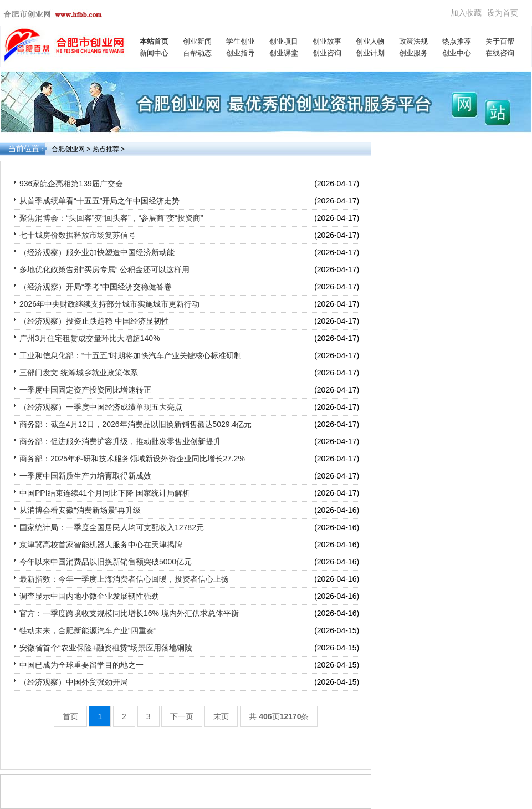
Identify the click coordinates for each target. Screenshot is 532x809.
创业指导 (241, 53)
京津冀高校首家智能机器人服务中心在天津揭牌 (101, 545)
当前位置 (24, 149)
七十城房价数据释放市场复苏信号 (78, 235)
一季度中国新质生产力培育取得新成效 (85, 476)
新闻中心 (154, 53)
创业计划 (370, 53)
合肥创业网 (68, 149)
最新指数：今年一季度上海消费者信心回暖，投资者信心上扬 (124, 579)
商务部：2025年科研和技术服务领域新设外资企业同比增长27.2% (132, 459)
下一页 (182, 716)
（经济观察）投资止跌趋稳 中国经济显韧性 (94, 321)
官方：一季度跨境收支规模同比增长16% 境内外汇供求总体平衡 (129, 613)
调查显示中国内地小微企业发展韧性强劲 (89, 596)
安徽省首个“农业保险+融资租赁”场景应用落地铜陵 (106, 648)
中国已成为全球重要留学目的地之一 (81, 665)
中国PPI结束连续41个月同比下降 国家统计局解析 (105, 493)
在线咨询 (500, 53)
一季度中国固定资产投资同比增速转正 (85, 390)
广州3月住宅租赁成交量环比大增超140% (90, 338)
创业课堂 (284, 53)
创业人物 (370, 41)
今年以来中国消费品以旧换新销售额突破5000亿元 (106, 562)
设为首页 (503, 13)
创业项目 (284, 41)
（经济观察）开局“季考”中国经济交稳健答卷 (96, 287)
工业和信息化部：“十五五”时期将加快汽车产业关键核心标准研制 (131, 355)
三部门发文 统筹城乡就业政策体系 (79, 373)
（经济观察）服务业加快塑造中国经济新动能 (97, 252)
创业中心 (457, 53)
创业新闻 (197, 41)
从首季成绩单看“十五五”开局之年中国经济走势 (99, 201)
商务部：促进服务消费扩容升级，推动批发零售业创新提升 (120, 441)
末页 (221, 716)
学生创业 (241, 41)
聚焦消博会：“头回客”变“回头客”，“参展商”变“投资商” (111, 218)
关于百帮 (500, 41)
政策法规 (413, 41)
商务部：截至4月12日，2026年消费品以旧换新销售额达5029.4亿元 (135, 424)
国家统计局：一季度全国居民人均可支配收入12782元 (112, 527)
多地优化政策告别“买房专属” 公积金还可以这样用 (104, 269)
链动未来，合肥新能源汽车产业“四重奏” (88, 630)
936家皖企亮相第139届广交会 (71, 184)
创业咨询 (327, 53)
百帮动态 (197, 53)
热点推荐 (457, 41)
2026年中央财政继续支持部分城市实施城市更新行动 (109, 304)
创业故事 (327, 41)
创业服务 (413, 53)
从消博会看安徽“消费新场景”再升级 (80, 510)
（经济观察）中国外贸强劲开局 (74, 682)
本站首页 (154, 41)
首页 (70, 716)
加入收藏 (466, 13)
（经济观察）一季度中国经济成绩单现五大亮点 (101, 407)
